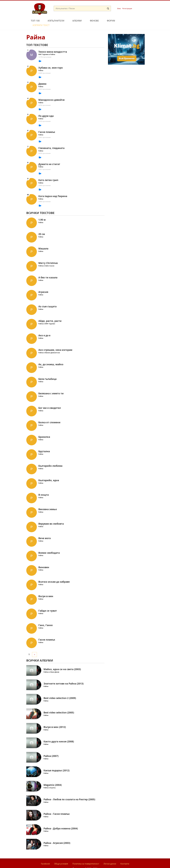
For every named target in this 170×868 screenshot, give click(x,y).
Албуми (77, 21)
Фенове (94, 21)
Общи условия (61, 858)
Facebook (45, 858)
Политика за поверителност (86, 858)
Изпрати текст (131, 20)
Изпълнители (56, 21)
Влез (119, 9)
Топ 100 (35, 21)
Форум (111, 21)
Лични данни (110, 858)
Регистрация (127, 9)
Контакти (125, 858)
